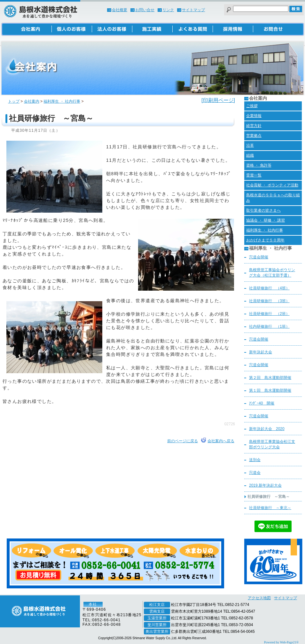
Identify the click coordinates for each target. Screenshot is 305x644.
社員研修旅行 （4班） (269, 288)
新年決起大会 (261, 352)
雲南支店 (157, 611)
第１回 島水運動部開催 (270, 390)
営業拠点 (254, 136)
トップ (14, 101)
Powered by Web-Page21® (281, 642)
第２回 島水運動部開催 (270, 378)
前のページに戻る (183, 441)
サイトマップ (193, 10)
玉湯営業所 (157, 618)
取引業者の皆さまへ (263, 210)
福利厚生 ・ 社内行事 (62, 101)
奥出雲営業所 (157, 632)
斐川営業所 (157, 625)
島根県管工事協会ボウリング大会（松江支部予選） (272, 273)
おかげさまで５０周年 (265, 240)
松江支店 (157, 605)
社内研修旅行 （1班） (269, 326)
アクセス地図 (259, 598)
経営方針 (254, 126)
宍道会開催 (259, 257)
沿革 (250, 145)
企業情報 (254, 116)
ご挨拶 (252, 106)
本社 (93, 604)
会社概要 (120, 10)
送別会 (255, 460)
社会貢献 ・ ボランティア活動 (272, 185)
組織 (250, 155)
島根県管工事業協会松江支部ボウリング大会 (272, 444)
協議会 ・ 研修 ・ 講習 (266, 220)
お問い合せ (145, 10)
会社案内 (32, 101)
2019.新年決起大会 (265, 485)
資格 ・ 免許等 (259, 165)
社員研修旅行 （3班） (269, 301)
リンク (168, 10)
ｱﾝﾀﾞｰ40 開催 (262, 403)
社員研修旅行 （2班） (269, 314)
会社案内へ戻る (221, 441)
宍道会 (255, 473)
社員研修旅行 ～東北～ (270, 508)
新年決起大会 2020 (267, 429)
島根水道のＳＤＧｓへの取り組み (273, 198)
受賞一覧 (254, 175)
